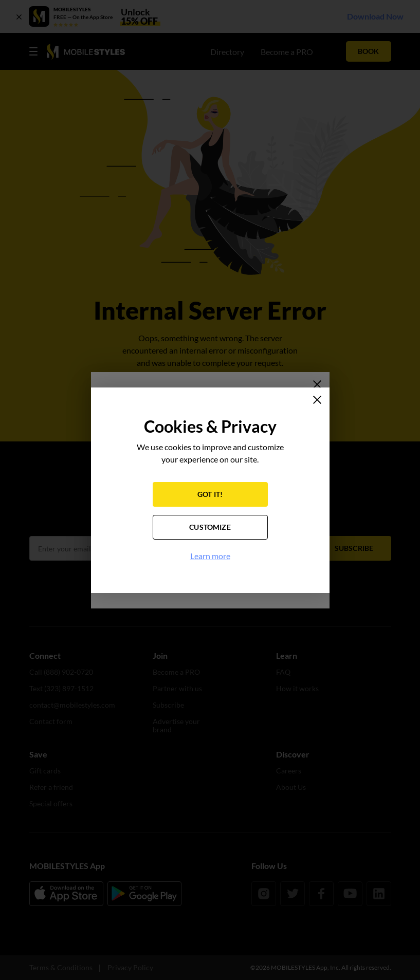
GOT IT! (210, 494)
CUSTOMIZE (210, 527)
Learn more (210, 556)
